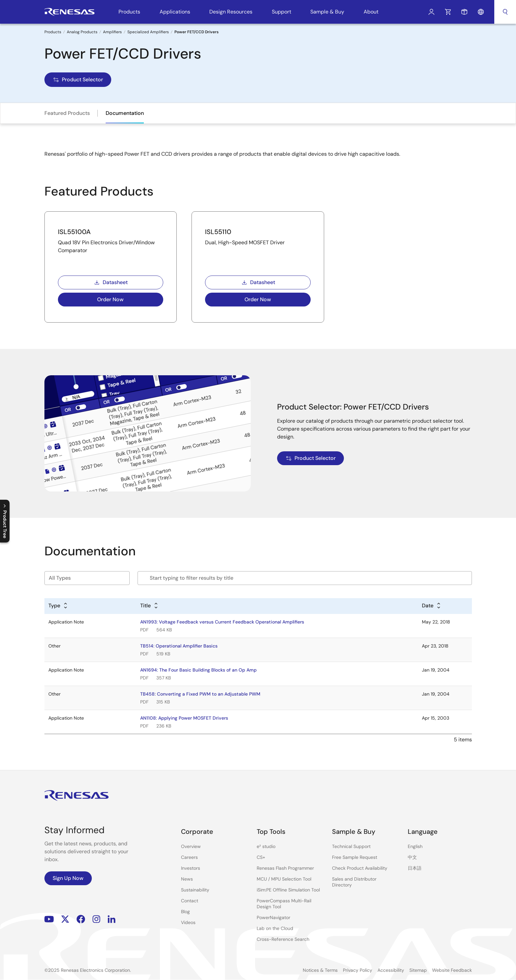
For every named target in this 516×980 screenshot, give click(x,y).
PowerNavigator (273, 917)
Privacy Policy (358, 970)
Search (505, 12)
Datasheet (111, 282)
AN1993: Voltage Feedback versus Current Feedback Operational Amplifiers (222, 622)
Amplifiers (112, 32)
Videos (188, 922)
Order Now (110, 299)
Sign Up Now (68, 878)
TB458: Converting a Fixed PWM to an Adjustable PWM (200, 694)
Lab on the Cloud (275, 928)
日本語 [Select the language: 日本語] (415, 868)
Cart (448, 12)
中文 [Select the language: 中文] (412, 857)
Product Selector (78, 79)
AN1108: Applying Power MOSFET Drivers (184, 718)
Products (53, 32)
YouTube (49, 919)
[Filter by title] (305, 578)
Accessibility (391, 970)
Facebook (81, 919)
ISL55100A (74, 232)
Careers (189, 857)
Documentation (125, 113)
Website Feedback (452, 970)
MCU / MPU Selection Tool (284, 879)
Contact (190, 901)
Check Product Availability (360, 868)
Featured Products (67, 113)
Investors (191, 868)
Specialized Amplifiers (148, 32)
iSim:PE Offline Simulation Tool (288, 890)
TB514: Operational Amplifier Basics (179, 646)
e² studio (266, 846)
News (187, 879)
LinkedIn (112, 919)
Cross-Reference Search (283, 939)
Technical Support (351, 846)
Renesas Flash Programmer (285, 868)
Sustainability (195, 890)
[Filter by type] (87, 578)
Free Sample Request (355, 857)
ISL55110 (218, 232)
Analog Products (82, 32)
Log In (431, 12)
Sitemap (418, 970)
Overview (191, 846)
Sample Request (464, 12)
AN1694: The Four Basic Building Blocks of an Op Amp (198, 670)
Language (481, 12)
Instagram (96, 919)
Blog (185, 912)
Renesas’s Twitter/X (65, 919)
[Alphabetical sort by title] (149, 606)
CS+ (261, 857)
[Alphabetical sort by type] (58, 606)
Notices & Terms (320, 970)
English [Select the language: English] (415, 846)
